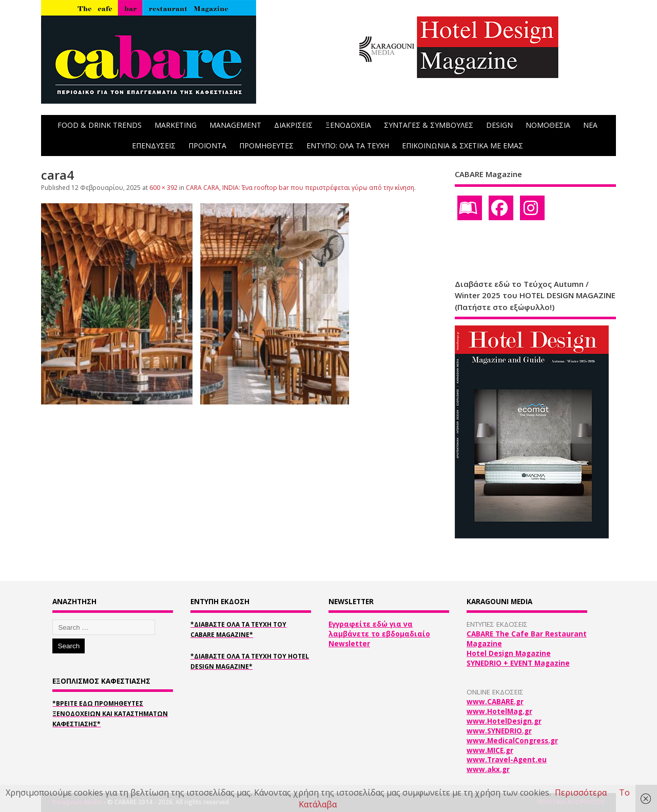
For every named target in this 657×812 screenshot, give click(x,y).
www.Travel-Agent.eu (507, 760)
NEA (590, 125)
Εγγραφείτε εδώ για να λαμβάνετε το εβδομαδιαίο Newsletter (379, 634)
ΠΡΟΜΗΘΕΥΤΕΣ (266, 146)
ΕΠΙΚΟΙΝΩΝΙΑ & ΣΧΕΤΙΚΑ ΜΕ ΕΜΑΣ (462, 146)
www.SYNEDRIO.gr (499, 731)
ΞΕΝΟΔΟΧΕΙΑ (348, 125)
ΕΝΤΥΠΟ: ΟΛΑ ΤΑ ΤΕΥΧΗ (348, 146)
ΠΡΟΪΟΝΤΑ (207, 146)
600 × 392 (163, 188)
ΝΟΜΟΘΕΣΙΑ (548, 125)
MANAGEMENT (235, 125)
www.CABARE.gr (495, 702)
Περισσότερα (581, 792)
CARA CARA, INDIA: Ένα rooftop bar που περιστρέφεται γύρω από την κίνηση (300, 188)
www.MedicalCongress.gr (512, 741)
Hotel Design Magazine (509, 653)
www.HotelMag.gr (499, 711)
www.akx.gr (488, 769)
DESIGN (499, 125)
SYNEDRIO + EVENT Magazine (518, 663)
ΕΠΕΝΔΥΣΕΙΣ (154, 146)
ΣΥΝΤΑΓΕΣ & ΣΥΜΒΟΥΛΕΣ (429, 125)
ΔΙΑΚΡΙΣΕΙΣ (293, 125)
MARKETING (176, 125)
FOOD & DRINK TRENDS (100, 125)
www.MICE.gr (490, 750)
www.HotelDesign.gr (504, 721)
